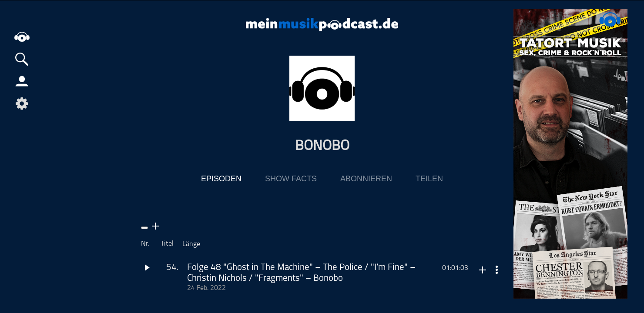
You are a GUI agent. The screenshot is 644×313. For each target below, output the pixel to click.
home (22, 37)
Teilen (429, 179)
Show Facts (291, 179)
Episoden (221, 179)
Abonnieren (366, 179)
